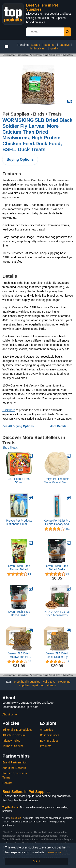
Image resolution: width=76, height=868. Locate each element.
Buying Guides (49, 741)
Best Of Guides (50, 735)
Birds (39, 114)
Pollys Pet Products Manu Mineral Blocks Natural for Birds (57, 481)
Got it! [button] (36, 861)
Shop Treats (10, 448)
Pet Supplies (16, 114)
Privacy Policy (11, 741)
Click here (9, 410)
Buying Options (20, 159)
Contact (7, 783)
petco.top (16, 818)
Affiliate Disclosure (14, 735)
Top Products (11, 807)
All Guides (47, 730)
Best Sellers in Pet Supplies (26, 792)
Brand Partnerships (15, 762)
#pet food (38, 685)
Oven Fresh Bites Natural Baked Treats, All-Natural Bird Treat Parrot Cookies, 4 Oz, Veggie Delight (19, 568)
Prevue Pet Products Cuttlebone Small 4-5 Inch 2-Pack (19, 522)
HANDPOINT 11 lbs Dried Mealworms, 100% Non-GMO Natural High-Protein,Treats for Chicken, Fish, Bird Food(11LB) (57, 614)
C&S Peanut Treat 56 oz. (19, 481)
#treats (51, 685)
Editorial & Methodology (17, 730)
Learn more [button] (54, 852)
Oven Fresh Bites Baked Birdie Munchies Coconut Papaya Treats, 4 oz (19, 614)
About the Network (14, 768)
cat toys (65, 45)
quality (55, 48)
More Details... (59, 426)
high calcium (38, 48)
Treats (55, 114)
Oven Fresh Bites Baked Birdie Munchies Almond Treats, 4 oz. (57, 568)
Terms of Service (13, 746)
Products (46, 746)
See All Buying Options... (19, 426)
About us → (10, 714)
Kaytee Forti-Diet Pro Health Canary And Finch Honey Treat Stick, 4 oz (57, 522)
